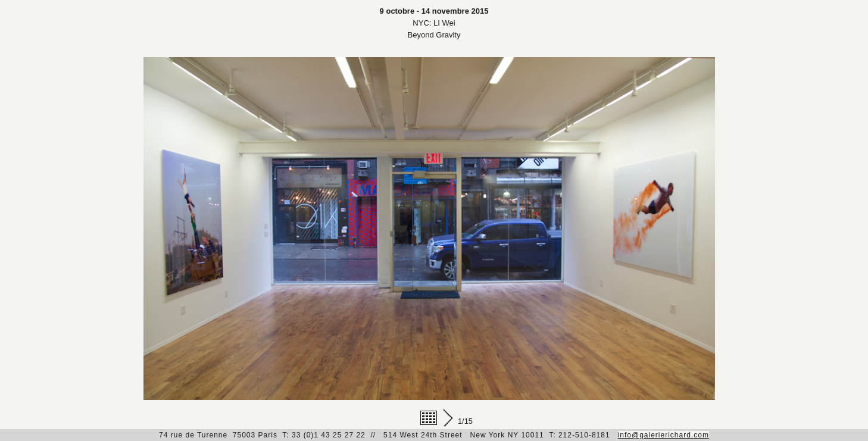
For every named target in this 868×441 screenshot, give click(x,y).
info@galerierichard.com (664, 435)
